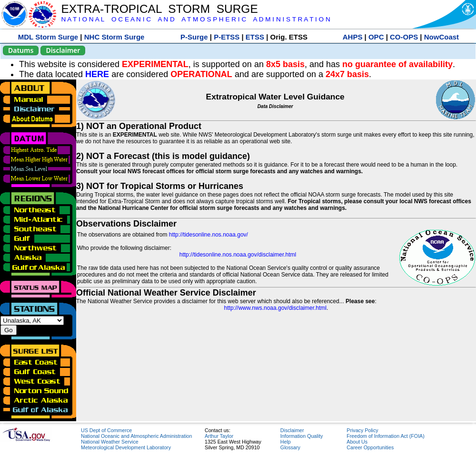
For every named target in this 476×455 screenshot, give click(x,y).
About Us (357, 442)
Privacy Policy (362, 430)
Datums (21, 50)
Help (286, 442)
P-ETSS (227, 37)
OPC (376, 37)
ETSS (255, 37)
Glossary (290, 447)
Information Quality (302, 436)
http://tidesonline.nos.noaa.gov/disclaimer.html (238, 255)
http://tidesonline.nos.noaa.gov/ (208, 235)
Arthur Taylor (219, 436)
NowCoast (441, 37)
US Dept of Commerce (106, 430)
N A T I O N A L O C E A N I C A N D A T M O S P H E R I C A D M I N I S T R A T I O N (195, 19)
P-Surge (194, 37)
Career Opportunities (370, 447)
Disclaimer (63, 50)
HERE (97, 74)
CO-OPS (404, 37)
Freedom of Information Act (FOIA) (385, 436)
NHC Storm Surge (114, 37)
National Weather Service (110, 442)
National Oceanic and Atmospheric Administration (136, 436)
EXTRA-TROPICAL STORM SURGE (159, 9)
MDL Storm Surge (48, 37)
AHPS (353, 37)
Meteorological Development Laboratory (126, 447)
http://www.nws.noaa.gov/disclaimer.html (275, 308)
